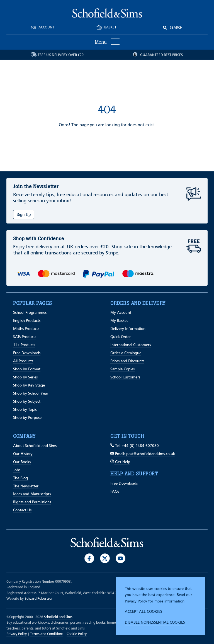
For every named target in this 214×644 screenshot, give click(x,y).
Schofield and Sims (58, 617)
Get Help (120, 462)
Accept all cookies (144, 612)
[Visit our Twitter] (105, 558)
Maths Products (26, 329)
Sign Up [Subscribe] (24, 214)
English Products (27, 321)
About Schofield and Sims (35, 446)
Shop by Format (27, 369)
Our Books (22, 462)
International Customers (131, 345)
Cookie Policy (77, 634)
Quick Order (121, 337)
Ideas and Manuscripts (32, 494)
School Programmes (30, 313)
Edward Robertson (39, 599)
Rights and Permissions (32, 502)
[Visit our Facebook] (89, 558)
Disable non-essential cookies (155, 623)
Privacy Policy (136, 601)
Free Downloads (27, 353)
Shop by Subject (27, 402)
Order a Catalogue (126, 353)
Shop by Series (25, 377)
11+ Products (24, 345)
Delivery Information (128, 329)
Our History (23, 454)
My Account (121, 313)
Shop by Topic (25, 410)
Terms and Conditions (47, 634)
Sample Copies (122, 369)
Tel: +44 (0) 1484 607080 (135, 446)
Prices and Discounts (127, 361)
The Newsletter (26, 486)
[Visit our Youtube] (121, 558)
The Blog (20, 478)
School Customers (125, 377)
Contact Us (22, 510)
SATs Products (25, 337)
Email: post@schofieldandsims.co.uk (143, 454)
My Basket (119, 321)
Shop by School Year (31, 393)
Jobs (17, 470)
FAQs (115, 492)
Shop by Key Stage (29, 385)
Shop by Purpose (27, 418)
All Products (23, 361)
